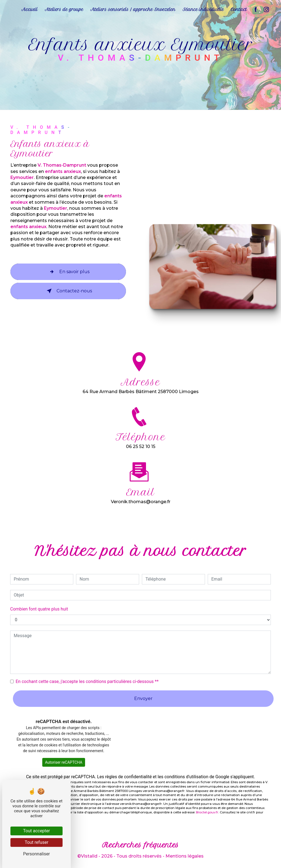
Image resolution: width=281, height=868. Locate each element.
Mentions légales (185, 856)
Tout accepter (36, 831)
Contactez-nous (68, 291)
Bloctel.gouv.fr (207, 812)
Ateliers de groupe (64, 9)
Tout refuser (36, 842)
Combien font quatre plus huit (39, 609)
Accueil (29, 9)
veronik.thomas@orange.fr (141, 495)
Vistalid (89, 856)
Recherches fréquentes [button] (140, 845)
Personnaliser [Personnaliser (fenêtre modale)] (36, 854)
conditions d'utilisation (186, 777)
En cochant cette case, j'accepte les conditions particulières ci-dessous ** (87, 681)
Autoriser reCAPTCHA (64, 762)
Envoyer (143, 698)
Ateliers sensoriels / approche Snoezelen (133, 9)
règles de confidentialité (128, 777)
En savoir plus (68, 272)
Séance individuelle (203, 9)
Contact (239, 9)
